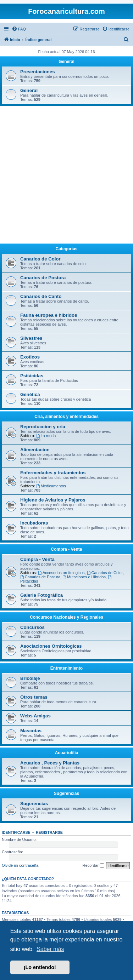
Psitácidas (32, 376)
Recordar (93, 866)
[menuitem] (19, 29)
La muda (46, 436)
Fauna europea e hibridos (49, 315)
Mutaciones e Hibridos (84, 577)
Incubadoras (34, 523)
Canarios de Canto (41, 296)
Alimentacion (35, 450)
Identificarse (16, 832)
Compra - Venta (66, 549)
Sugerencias (66, 793)
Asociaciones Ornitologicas (51, 646)
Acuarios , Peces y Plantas (50, 763)
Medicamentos (51, 486)
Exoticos (30, 357)
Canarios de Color (40, 259)
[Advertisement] (66, 176)
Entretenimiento (66, 668)
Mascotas (31, 731)
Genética (30, 394)
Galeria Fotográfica (41, 595)
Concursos (32, 627)
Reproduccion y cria (43, 427)
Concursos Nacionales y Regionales (66, 617)
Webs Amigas (35, 716)
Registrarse (49, 832)
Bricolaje (30, 678)
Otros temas (34, 697)
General (66, 62)
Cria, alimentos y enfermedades (66, 417)
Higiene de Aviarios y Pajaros (53, 500)
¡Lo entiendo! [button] (40, 967)
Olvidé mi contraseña (20, 865)
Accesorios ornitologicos (61, 573)
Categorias (66, 249)
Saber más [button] (50, 949)
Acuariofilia (66, 753)
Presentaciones (38, 72)
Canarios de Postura (43, 278)
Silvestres (31, 338)
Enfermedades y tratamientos (53, 473)
